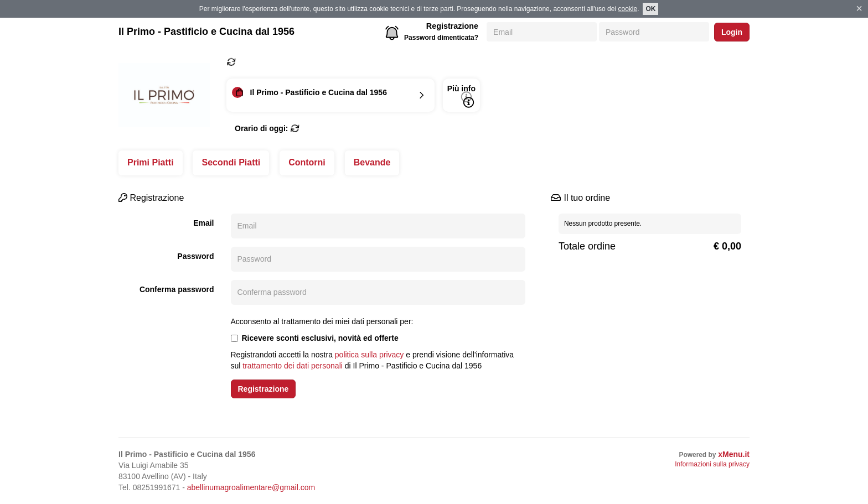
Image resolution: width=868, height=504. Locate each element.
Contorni (307, 162)
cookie (627, 9)
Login (732, 32)
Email (203, 223)
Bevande (372, 162)
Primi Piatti (151, 162)
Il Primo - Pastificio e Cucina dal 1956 (206, 32)
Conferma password (177, 289)
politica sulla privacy (370, 355)
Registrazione (452, 26)
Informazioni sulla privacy (712, 464)
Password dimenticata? (441, 38)
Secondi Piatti (231, 162)
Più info (461, 96)
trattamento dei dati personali (293, 366)
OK (650, 9)
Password (195, 256)
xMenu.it (734, 454)
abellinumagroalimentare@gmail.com (251, 487)
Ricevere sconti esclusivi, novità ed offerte (315, 338)
